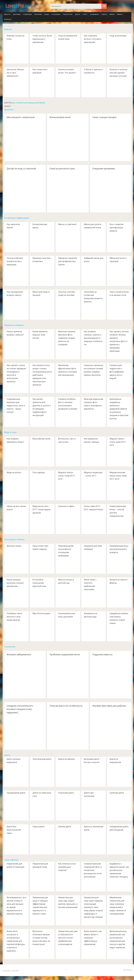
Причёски (38, 14)
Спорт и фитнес (11, 860)
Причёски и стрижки (14, 325)
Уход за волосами (118, 36)
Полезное (8, 19)
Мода (47, 14)
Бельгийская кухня (41, 439)
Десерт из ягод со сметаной (21, 169)
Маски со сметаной (67, 224)
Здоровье (17, 14)
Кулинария (94, 14)
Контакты (127, 970)
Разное (120, 14)
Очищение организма (104, 169)
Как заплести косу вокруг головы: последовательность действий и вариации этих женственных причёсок (42, 375)
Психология (68, 14)
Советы (104, 14)
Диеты (78, 14)
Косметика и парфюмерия (17, 218)
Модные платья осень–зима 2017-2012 (67, 476)
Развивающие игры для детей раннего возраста (119, 549)
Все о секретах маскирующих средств (117, 228)
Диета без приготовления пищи (14, 830)
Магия (112, 14)
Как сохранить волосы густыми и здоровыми (93, 39)
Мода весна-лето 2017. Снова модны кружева (42, 510)
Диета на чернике (66, 759)
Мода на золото (14, 472)
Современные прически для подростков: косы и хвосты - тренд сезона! (16, 406)
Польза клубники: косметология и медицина (15, 261)
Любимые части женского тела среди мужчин (14, 617)
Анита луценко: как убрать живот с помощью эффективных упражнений (93, 938)
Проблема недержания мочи (65, 654)
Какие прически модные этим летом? (40, 335)
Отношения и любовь (14, 540)
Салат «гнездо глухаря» (105, 117)
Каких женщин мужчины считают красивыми (15, 583)
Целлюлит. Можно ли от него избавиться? (15, 73)
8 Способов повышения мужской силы (39, 583)
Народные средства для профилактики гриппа (68, 261)
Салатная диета (117, 793)
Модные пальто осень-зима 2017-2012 (118, 442)
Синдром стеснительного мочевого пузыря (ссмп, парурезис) (20, 709)
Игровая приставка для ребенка (109, 706)
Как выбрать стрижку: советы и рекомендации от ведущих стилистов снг (93, 338)
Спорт (85, 14)
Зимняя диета (65, 827)
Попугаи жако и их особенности (66, 706)
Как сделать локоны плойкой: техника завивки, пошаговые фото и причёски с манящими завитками (119, 341)
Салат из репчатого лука (62, 169)
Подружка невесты (102, 654)
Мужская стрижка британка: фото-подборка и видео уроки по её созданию (67, 338)
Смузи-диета (38, 827)
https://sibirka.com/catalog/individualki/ (28, 103)
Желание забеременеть (19, 654)
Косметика (27, 14)
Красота (7, 14)
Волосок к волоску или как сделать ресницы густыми (118, 73)
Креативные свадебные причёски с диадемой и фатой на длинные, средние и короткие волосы (119, 409)
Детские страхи (14, 546)
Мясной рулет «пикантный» (21, 117)
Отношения (56, 14)
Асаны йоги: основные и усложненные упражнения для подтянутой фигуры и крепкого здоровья (16, 941)
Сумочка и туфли (66, 506)
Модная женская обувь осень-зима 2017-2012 (118, 476)
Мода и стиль (10, 432)
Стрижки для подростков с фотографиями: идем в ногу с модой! (117, 372)
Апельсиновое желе (60, 117)
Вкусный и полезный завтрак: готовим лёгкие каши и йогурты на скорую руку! (41, 938)
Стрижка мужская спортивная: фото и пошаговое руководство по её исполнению (93, 870)
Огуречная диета (66, 793)
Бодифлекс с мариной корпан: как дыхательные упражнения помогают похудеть (119, 870)
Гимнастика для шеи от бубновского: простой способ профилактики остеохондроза (68, 938)
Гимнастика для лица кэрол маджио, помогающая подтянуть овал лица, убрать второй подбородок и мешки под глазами (93, 907)
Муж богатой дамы (41, 613)
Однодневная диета (16, 793)
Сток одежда (39, 472)
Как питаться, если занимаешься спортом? (67, 867)
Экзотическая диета (42, 759)
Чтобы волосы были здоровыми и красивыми (42, 39)
